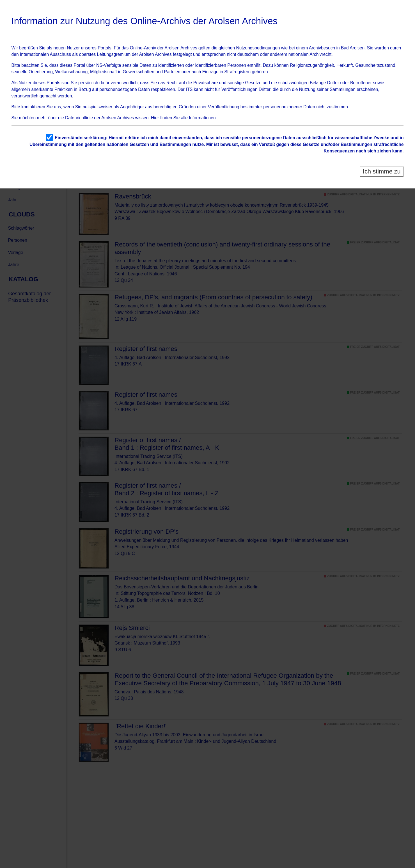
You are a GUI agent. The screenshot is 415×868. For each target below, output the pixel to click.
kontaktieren (33, 107)
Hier (155, 118)
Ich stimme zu (382, 171)
